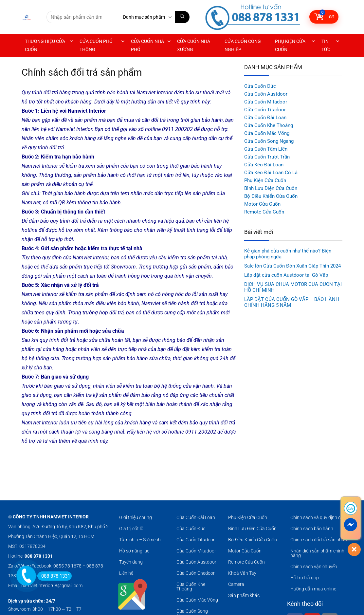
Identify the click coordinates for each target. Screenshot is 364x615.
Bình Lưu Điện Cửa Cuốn (271, 188)
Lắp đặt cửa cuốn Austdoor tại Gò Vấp (286, 275)
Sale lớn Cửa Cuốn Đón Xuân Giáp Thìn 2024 (292, 266)
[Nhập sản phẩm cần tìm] (182, 17)
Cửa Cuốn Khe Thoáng (269, 125)
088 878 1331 (54, 576)
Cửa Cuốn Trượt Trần (267, 157)
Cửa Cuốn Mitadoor (266, 102)
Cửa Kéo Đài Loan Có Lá (271, 173)
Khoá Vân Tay (242, 573)
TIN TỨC (326, 45)
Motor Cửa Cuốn (262, 204)
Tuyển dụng (131, 562)
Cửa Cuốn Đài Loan (265, 118)
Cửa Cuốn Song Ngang (269, 141)
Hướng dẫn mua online (313, 589)
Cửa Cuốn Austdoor (266, 94)
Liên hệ (126, 573)
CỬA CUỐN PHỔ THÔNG (96, 45)
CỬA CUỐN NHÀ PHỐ (147, 45)
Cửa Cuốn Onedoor (196, 573)
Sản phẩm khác (244, 595)
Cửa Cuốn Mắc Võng (267, 133)
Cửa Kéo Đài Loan (264, 165)
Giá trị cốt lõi (132, 529)
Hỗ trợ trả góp (305, 578)
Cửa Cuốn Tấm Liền (266, 149)
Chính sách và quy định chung (321, 517)
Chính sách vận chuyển (314, 567)
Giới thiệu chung (136, 517)
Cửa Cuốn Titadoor (265, 110)
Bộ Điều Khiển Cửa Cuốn (271, 196)
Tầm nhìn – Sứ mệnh (140, 540)
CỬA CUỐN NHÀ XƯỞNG (194, 45)
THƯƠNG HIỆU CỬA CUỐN (45, 45)
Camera (236, 584)
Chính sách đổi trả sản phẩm (319, 540)
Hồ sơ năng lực (134, 551)
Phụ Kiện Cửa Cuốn (265, 180)
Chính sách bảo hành (312, 529)
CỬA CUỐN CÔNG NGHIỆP (243, 45)
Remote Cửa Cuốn (264, 212)
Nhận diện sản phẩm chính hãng (317, 553)
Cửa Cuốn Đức (260, 86)
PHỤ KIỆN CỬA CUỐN (290, 45)
